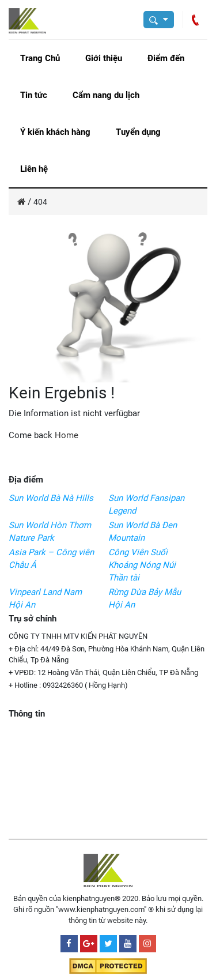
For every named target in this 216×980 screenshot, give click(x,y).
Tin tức (34, 95)
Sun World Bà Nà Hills (51, 498)
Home (67, 435)
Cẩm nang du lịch (106, 95)
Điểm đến (166, 58)
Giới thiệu (104, 58)
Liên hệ (34, 169)
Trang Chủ (40, 58)
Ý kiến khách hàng (55, 132)
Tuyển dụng (138, 132)
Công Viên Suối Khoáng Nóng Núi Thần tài (142, 565)
